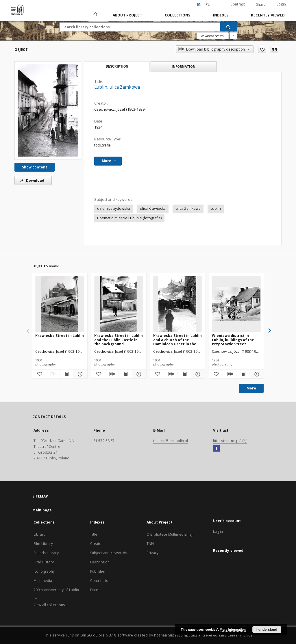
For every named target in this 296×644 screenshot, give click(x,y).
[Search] (229, 27)
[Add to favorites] (262, 49)
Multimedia (43, 581)
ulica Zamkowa (188, 208)
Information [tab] (184, 66)
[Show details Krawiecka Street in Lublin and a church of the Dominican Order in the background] (197, 374)
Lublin (216, 208)
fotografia (102, 145)
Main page (42, 510)
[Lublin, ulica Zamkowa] (48, 110)
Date (94, 590)
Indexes (221, 15)
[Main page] (95, 15)
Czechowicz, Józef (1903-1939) (120, 109)
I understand (267, 630)
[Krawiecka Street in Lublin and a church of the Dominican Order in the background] (178, 304)
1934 (98, 127)
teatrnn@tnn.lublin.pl (171, 441)
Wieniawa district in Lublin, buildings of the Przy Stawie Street (233, 340)
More (251, 388)
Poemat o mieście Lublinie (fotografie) (129, 218)
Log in (218, 531)
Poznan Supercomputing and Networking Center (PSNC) (203, 635)
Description (100, 562)
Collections (178, 15)
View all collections (49, 605)
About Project (127, 15)
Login (281, 4)
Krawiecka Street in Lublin (60, 336)
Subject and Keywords (109, 553)
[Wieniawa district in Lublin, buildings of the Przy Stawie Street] (236, 304)
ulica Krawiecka (153, 208)
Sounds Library (46, 553)
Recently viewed (268, 15)
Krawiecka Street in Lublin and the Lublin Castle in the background (119, 340)
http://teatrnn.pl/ (230, 441)
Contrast (238, 4)
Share (261, 5)
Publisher (98, 571)
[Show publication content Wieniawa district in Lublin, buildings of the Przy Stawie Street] (243, 374)
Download (31, 180)
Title (94, 534)
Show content (35, 167)
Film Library (43, 544)
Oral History (44, 562)
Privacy (152, 553)
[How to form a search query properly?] (233, 36)
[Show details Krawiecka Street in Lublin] (79, 374)
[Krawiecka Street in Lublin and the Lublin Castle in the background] (119, 304)
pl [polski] (208, 4)
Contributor (100, 581)
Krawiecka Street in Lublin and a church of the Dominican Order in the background (177, 340)
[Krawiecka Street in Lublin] (60, 304)
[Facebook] (216, 448)
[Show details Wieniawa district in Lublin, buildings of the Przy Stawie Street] (256, 374)
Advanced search (212, 36)
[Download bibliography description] (53, 374)
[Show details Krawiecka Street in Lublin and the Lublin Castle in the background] (138, 374)
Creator (97, 544)
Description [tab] (117, 66)
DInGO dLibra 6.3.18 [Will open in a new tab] (98, 635)
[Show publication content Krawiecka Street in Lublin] (66, 374)
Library (39, 534)
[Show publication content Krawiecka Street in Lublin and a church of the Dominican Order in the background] (184, 374)
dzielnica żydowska (114, 208)
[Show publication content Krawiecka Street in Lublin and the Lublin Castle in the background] (125, 374)
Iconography (44, 571)
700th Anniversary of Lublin (56, 590)
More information (233, 630)
